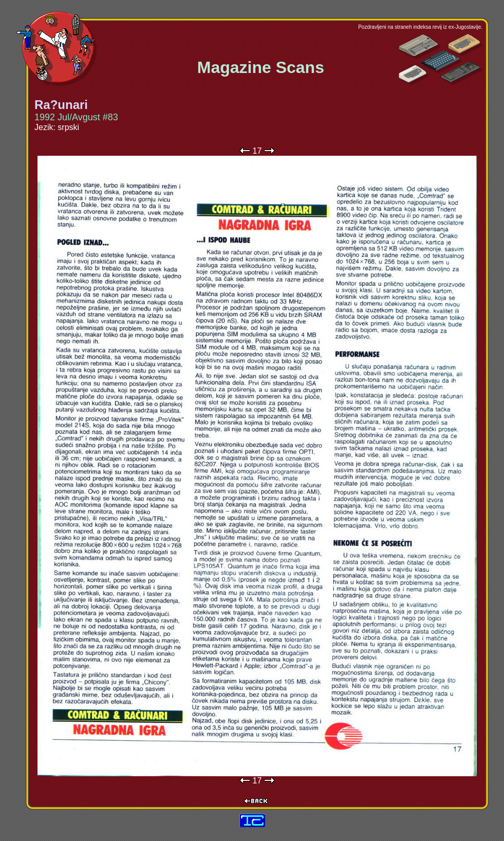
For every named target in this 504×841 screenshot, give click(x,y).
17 (257, 151)
